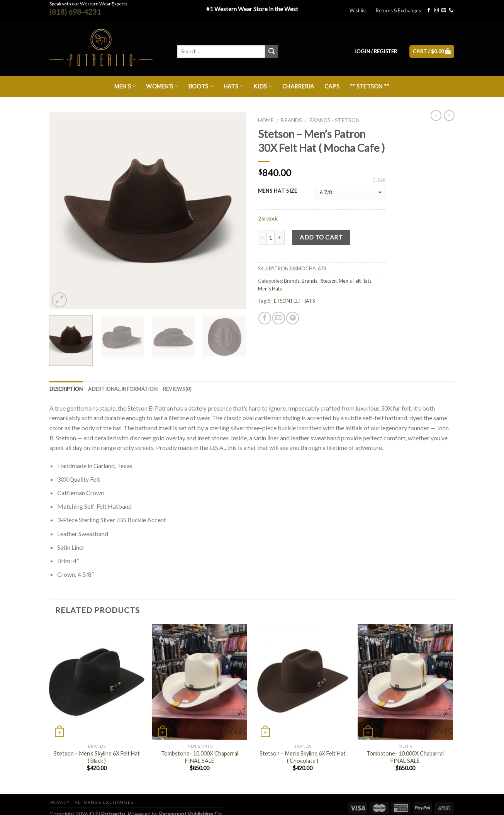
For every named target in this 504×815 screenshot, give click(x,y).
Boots (201, 86)
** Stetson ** (370, 86)
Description (66, 389)
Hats (234, 86)
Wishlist (358, 10)
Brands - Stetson (334, 120)
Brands (291, 120)
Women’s (162, 86)
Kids (263, 86)
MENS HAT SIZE (278, 191)
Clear (379, 180)
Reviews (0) (177, 389)
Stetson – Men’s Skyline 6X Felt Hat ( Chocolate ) (303, 757)
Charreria (298, 86)
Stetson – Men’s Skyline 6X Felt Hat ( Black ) (97, 757)
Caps (332, 86)
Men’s (125, 86)
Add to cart (321, 237)
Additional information (123, 389)
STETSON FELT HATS (291, 301)
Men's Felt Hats (355, 281)
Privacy (60, 802)
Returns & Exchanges (398, 10)
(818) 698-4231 (75, 12)
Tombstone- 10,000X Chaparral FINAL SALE (200, 757)
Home (266, 120)
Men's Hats (270, 289)
